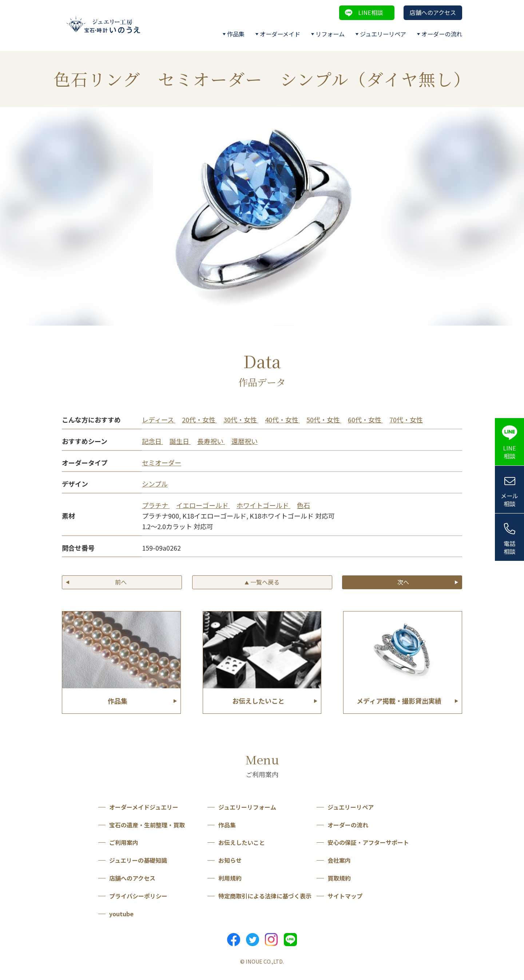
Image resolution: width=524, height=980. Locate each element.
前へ (121, 582)
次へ (403, 582)
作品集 (236, 34)
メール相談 (509, 500)
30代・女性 (241, 420)
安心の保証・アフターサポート (368, 842)
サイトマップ (345, 896)
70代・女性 (406, 420)
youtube (121, 914)
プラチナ (156, 505)
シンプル (155, 484)
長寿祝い (211, 441)
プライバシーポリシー (138, 896)
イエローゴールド (203, 505)
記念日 (152, 441)
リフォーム (330, 34)
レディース (159, 420)
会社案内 (339, 860)
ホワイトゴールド (263, 505)
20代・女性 (199, 420)
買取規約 (339, 878)
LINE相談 (370, 12)
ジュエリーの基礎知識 (138, 860)
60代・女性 (365, 420)
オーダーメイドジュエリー (144, 807)
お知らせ (230, 860)
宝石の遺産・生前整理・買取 (147, 825)
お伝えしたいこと (242, 842)
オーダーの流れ (442, 34)
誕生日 (180, 441)
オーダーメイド (280, 34)
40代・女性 (282, 420)
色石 (303, 505)
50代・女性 (324, 420)
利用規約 (230, 878)
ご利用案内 (124, 842)
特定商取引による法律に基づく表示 (265, 896)
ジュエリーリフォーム (247, 807)
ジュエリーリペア (383, 34)
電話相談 (509, 548)
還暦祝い (245, 441)
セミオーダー (162, 463)
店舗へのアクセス (433, 12)
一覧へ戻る (262, 582)
